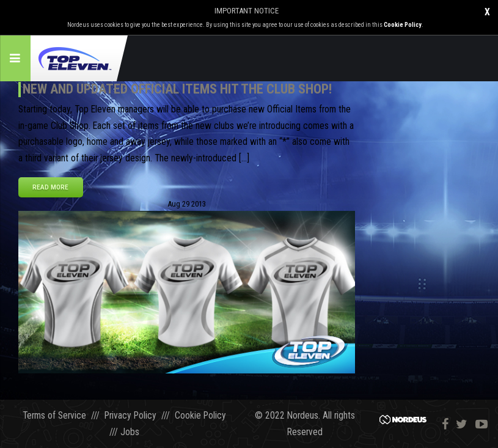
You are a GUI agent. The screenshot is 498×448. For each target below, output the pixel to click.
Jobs (130, 432)
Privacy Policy (130, 416)
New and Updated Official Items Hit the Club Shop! (177, 89)
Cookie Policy (403, 25)
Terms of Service (54, 416)
